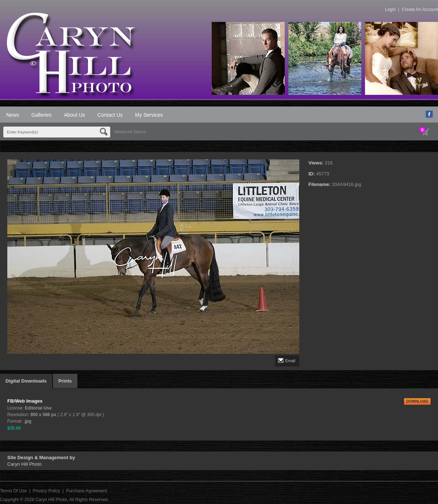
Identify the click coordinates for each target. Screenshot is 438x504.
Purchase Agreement (87, 491)
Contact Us (110, 115)
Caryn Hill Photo (51, 500)
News (13, 115)
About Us (74, 115)
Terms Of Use (13, 491)
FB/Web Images (25, 401)
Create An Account (420, 9)
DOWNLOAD (417, 401)
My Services (149, 115)
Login (390, 9)
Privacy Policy (47, 491)
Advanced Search (130, 132)
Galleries (41, 115)
